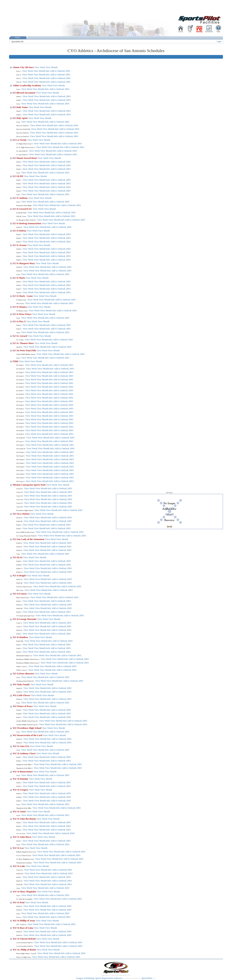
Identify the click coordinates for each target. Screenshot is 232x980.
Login (219, 41)
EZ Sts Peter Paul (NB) (25, 350)
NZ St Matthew (21, 637)
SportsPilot (147, 978)
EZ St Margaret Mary (24, 263)
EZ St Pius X (19, 321)
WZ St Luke (19, 866)
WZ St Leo (18, 848)
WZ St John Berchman (25, 819)
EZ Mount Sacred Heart (25, 158)
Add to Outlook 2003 (60, 71)
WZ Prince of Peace (23, 706)
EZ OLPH (18, 176)
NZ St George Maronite (25, 619)
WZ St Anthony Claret (24, 753)
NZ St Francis (20, 594)
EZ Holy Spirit (20, 118)
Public (18, 37)
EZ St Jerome (20, 245)
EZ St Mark (19, 278)
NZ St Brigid (19, 575)
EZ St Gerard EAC (23, 209)
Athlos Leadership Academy (27, 85)
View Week (40, 67)
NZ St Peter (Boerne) (24, 674)
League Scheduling (85, 978)
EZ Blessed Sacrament (24, 93)
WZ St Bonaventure (23, 772)
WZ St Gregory (21, 790)
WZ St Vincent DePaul (24, 939)
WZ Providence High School (27, 728)
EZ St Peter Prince (22, 314)
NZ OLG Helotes (22, 514)
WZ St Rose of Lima (23, 928)
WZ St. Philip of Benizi (25, 950)
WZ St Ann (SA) (21, 746)
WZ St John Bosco (22, 837)
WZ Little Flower (22, 695)
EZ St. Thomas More (24, 343)
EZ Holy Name (20, 107)
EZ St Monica (20, 307)
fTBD (16, 361)
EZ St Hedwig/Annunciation (27, 223)
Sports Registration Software (109, 978)
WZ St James (20, 811)
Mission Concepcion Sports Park (29, 485)
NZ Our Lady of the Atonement (29, 539)
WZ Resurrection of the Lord (28, 735)
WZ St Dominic (21, 779)
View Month (52, 67)
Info (48, 71)
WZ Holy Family (21, 684)
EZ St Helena (20, 231)
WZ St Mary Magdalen (25, 892)
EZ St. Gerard (20, 336)
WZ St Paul (19, 902)
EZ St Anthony (20, 198)
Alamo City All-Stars (24, 67)
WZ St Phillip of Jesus (24, 921)
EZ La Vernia (20, 140)
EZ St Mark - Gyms (23, 296)
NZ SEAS (18, 557)
